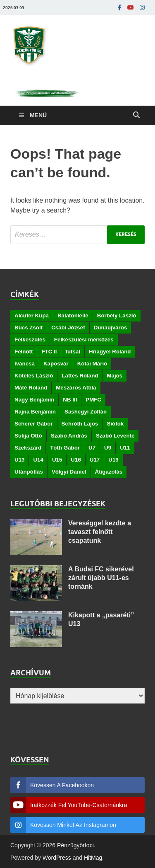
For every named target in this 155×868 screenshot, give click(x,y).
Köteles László (34, 376)
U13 (19, 460)
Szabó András (69, 436)
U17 (95, 460)
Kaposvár (56, 364)
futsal (73, 352)
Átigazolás (109, 472)
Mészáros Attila (76, 388)
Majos (114, 376)
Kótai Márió (92, 364)
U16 (76, 460)
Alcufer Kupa (32, 316)
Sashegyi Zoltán (86, 412)
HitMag (93, 858)
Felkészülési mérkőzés (84, 340)
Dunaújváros (111, 328)
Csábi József (68, 328)
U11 (125, 448)
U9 (108, 448)
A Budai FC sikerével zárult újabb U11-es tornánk (101, 578)
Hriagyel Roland (110, 352)
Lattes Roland (80, 376)
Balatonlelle (73, 316)
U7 (92, 448)
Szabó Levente (115, 436)
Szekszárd (28, 448)
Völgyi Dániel (69, 472)
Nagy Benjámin (34, 400)
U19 (113, 460)
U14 (38, 460)
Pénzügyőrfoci (75, 845)
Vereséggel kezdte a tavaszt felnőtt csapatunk (100, 532)
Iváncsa (25, 364)
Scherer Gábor (34, 424)
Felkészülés (30, 340)
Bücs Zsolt (29, 328)
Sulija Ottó (28, 436)
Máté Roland (31, 388)
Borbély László (117, 316)
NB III (70, 400)
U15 (57, 460)
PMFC (93, 400)
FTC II (49, 352)
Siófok (115, 424)
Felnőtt (24, 352)
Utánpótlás (29, 472)
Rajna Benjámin (35, 412)
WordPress (57, 858)
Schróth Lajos (80, 424)
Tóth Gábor (65, 448)
